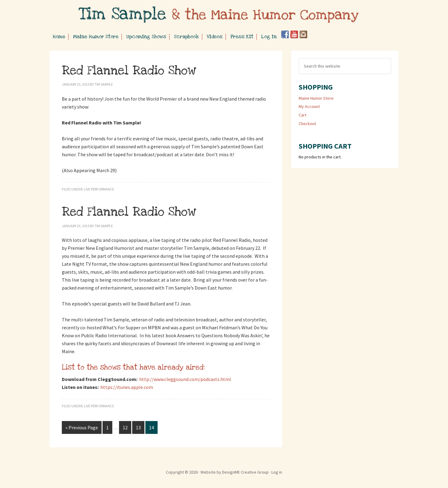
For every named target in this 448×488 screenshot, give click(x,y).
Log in (277, 472)
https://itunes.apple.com (127, 387)
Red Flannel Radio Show (129, 70)
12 (125, 427)
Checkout (307, 124)
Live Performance (99, 189)
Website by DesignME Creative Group (235, 472)
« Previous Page (82, 427)
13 (138, 427)
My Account (309, 106)
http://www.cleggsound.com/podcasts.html (185, 379)
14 (151, 427)
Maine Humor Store (316, 98)
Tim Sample (224, 15)
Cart (302, 115)
